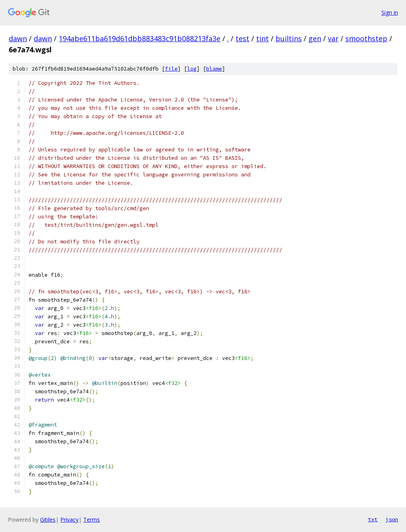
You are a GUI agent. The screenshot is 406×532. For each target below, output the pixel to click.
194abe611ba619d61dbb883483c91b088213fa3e (140, 38)
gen (315, 38)
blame (214, 69)
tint (262, 38)
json (392, 519)
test (242, 38)
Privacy (69, 520)
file (171, 69)
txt (373, 519)
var (333, 38)
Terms (92, 520)
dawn (18, 38)
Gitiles (48, 520)
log (192, 69)
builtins (289, 38)
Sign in (390, 12)
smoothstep (366, 38)
